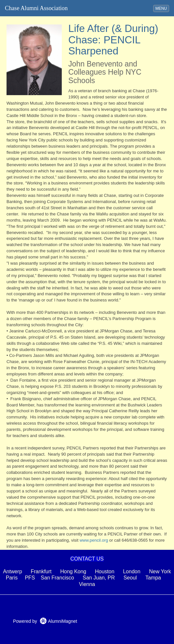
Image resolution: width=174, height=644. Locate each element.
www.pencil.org (94, 540)
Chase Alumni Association (36, 8)
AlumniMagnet (58, 621)
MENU (162, 8)
